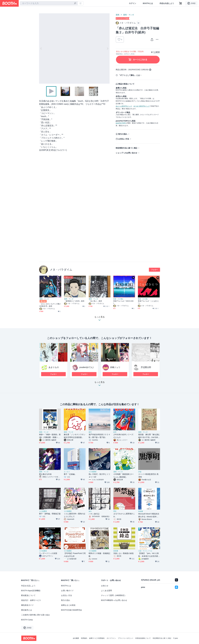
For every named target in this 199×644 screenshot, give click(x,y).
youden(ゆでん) (86, 367)
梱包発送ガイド (27, 605)
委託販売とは (27, 610)
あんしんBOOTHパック (124, 106)
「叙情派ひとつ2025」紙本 (74, 301)
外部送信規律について (143, 638)
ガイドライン (111, 638)
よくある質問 (106, 591)
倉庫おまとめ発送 (68, 605)
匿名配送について (28, 595)
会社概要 (76, 638)
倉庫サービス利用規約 (97, 638)
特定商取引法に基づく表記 (126, 148)
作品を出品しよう (167, 3)
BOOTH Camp (27, 620)
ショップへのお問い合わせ (126, 153)
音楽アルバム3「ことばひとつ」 (148, 302)
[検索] (75, 3)
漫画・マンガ (129, 15)
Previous (41, 48)
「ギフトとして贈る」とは (129, 75)
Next (108, 48)
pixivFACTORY (121, 123)
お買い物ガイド (67, 591)
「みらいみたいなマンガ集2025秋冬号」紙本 (50, 305)
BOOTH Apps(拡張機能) (31, 591)
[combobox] (49, 3)
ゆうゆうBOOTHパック (142, 106)
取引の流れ (123, 134)
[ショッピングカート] (181, 3)
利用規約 (84, 638)
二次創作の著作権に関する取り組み (35, 615)
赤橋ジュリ (115, 367)
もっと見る (100, 384)
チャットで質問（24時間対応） (114, 595)
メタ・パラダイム (61, 270)
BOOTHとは (148, 3)
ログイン (132, 3)
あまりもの (54, 367)
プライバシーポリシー (126, 638)
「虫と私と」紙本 (95, 301)
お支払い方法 (124, 139)
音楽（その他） (119, 299)
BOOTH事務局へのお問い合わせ (114, 600)
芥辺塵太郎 (146, 367)
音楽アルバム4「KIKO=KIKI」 (123, 302)
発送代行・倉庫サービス (31, 600)
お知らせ (105, 586)
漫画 (118, 15)
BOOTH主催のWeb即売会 (72, 610)
